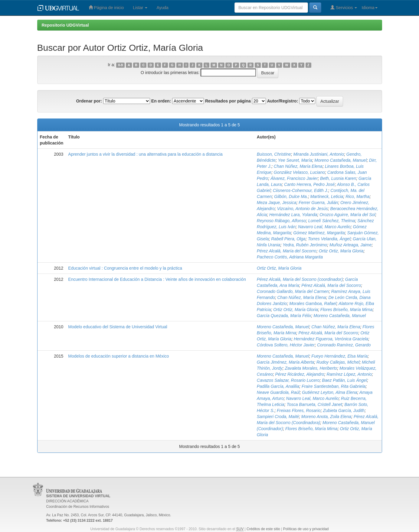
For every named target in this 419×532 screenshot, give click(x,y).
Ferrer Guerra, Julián (318, 203)
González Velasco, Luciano (299, 172)
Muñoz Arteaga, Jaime (351, 245)
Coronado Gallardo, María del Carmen (293, 291)
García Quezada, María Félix (284, 316)
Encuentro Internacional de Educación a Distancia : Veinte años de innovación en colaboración (157, 279)
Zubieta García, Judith (344, 410)
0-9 (121, 65)
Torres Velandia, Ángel (329, 239)
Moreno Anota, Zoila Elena (326, 417)
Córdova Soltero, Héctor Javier (286, 345)
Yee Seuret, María (295, 160)
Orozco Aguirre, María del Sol (347, 215)
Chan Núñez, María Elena (298, 166)
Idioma (369, 8)
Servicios (344, 7)
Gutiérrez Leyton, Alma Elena (329, 392)
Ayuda (162, 8)
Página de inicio (106, 7)
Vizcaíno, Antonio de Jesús (303, 209)
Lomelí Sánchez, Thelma (332, 221)
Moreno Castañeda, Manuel (340, 160)
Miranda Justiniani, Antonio (319, 154)
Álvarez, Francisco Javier (294, 178)
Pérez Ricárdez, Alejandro (300, 374)
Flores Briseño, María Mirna (347, 310)
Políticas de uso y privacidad (306, 529)
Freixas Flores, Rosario (299, 410)
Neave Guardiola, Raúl (278, 392)
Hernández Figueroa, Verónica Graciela (331, 339)
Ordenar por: (89, 101)
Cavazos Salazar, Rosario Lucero (288, 380)
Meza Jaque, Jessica (277, 203)
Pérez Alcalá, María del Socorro (287, 251)
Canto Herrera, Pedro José (309, 184)
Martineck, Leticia (327, 196)
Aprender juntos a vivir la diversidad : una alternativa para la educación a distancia (145, 154)
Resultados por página (228, 101)
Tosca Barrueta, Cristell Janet (314, 404)
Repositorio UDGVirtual (65, 25)
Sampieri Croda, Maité (278, 417)
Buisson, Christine (274, 154)
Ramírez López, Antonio (349, 374)
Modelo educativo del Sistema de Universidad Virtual (118, 327)
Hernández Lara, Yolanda (293, 215)
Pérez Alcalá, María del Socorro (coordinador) (300, 279)
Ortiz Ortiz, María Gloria (341, 251)
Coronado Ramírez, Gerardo (344, 345)
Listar (140, 8)
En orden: (161, 101)
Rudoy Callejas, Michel (338, 362)
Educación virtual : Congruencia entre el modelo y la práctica (125, 268)
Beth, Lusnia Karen (338, 178)
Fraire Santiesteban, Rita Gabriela (334, 386)
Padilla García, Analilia (278, 386)
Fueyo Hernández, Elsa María (339, 356)
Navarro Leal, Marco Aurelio (324, 227)
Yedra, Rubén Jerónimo (305, 245)
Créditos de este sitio (263, 529)
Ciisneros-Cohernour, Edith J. (301, 190)
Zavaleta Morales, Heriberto (311, 368)
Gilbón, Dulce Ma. (291, 196)
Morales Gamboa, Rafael (313, 303)
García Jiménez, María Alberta (285, 362)
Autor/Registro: (283, 101)
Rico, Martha (357, 196)
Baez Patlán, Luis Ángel (344, 380)
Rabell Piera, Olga (288, 239)
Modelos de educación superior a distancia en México (118, 356)
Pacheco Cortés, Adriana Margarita (290, 257)
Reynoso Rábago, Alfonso (281, 221)
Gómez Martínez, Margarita (319, 233)
